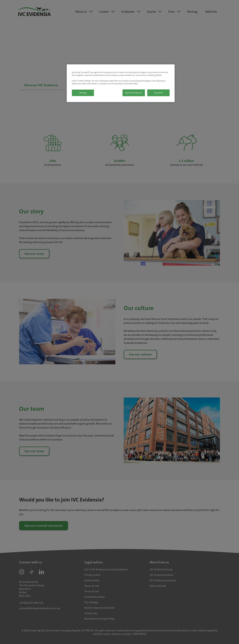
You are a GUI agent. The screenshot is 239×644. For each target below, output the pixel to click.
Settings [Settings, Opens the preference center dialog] (83, 93)
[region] (121, 83)
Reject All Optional (134, 93)
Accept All (159, 93)
